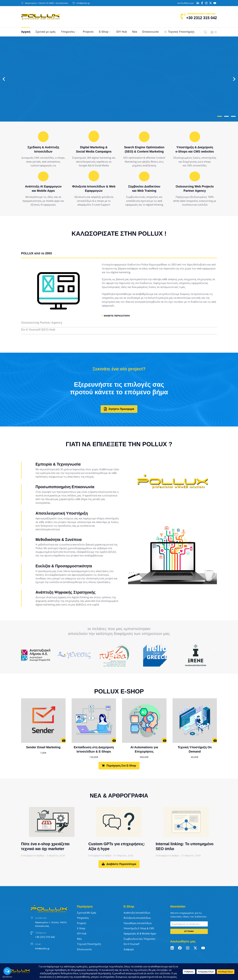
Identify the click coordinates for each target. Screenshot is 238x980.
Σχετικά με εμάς (87, 903)
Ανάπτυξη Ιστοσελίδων (137, 903)
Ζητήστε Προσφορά (119, 399)
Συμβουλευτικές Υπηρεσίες (139, 929)
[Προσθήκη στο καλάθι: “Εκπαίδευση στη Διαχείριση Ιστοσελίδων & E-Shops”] (114, 731)
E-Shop (81, 919)
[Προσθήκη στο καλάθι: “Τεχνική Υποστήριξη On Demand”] (215, 731)
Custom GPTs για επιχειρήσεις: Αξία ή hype (117, 837)
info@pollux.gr (83, 3)
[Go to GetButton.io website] (7, 977)
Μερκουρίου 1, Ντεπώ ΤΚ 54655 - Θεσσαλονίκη (47, 3)
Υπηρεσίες (83, 908)
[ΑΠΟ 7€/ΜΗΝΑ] (63, 731)
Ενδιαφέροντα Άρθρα (33, 846)
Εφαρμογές (140, 924)
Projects (82, 914)
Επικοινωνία (84, 940)
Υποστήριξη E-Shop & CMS (139, 919)
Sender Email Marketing (43, 738)
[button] (220, 116)
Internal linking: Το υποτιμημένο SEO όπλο (185, 837)
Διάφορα (129, 940)
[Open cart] (212, 32)
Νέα (79, 929)
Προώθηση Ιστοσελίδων (138, 914)
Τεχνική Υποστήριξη (89, 935)
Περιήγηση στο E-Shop (119, 756)
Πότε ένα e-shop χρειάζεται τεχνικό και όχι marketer (45, 837)
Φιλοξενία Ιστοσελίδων (137, 908)
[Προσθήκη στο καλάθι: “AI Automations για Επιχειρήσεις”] (164, 731)
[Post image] (52, 812)
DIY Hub (82, 924)
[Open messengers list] (7, 971)
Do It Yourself (131, 935)
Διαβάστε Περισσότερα (119, 855)
